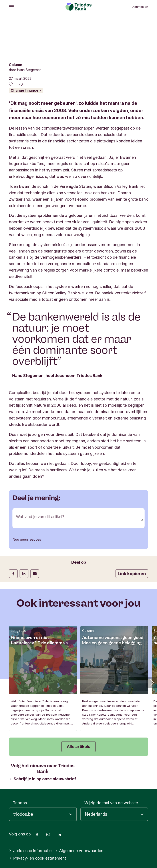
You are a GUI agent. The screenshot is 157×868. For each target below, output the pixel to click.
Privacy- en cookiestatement (37, 858)
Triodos (20, 803)
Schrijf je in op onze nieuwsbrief (43, 779)
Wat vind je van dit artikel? (40, 517)
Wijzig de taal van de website (111, 803)
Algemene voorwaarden (79, 851)
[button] (151, 682)
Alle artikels (78, 746)
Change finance (26, 90)
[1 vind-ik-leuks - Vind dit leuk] (12, 84)
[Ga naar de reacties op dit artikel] (21, 84)
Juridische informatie (30, 851)
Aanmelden (140, 7)
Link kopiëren (132, 574)
